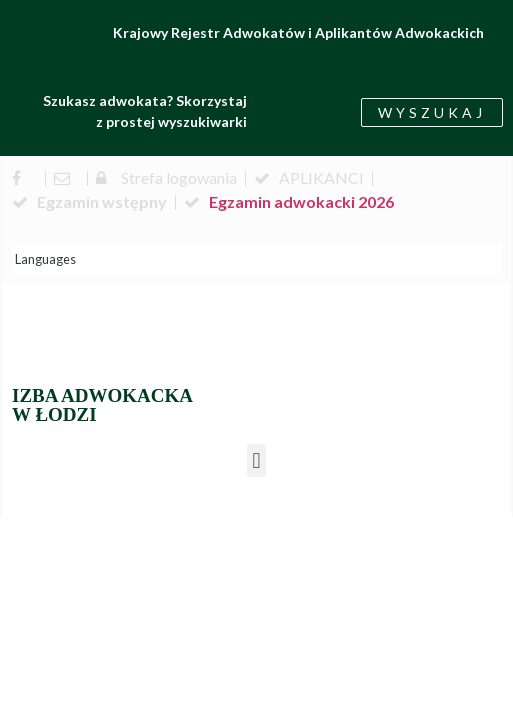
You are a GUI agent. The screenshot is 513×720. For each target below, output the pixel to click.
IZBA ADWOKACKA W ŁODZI (102, 405)
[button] (256, 460)
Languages (45, 259)
